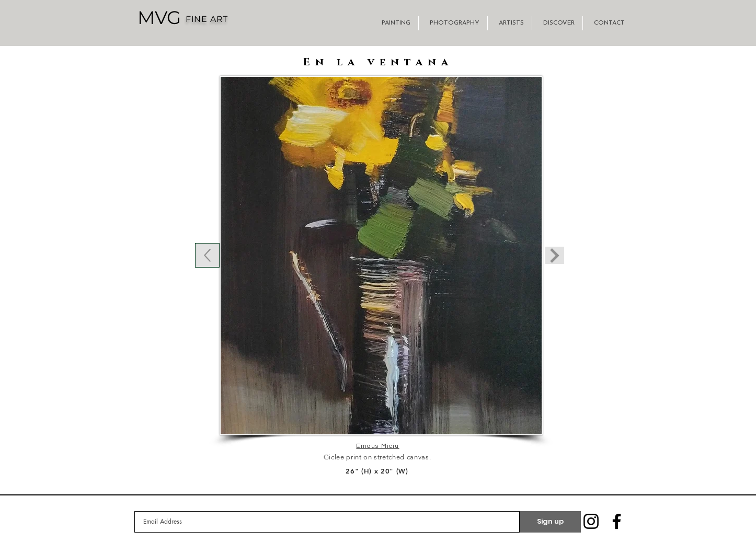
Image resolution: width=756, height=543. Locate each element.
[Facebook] (617, 521)
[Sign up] (550, 522)
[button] (394, 23)
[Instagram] (591, 521)
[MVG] (159, 18)
